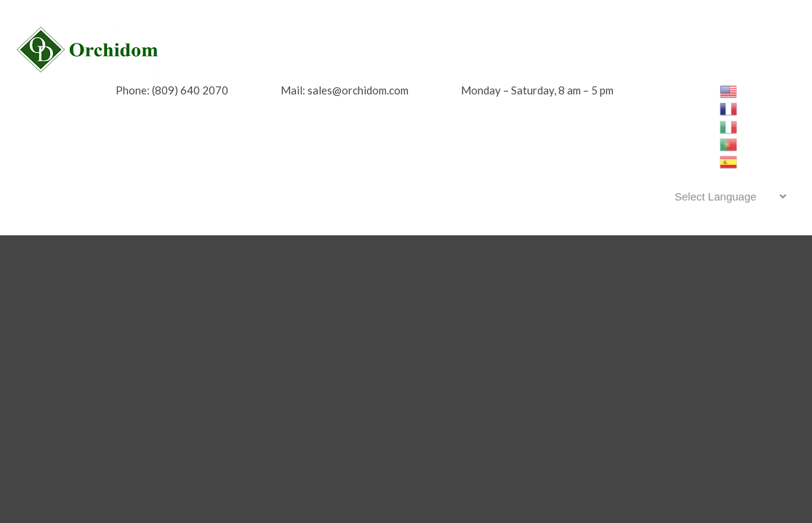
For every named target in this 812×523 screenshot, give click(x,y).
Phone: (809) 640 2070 (172, 90)
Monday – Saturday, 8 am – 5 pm (537, 90)
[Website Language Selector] (728, 196)
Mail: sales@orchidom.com (345, 90)
